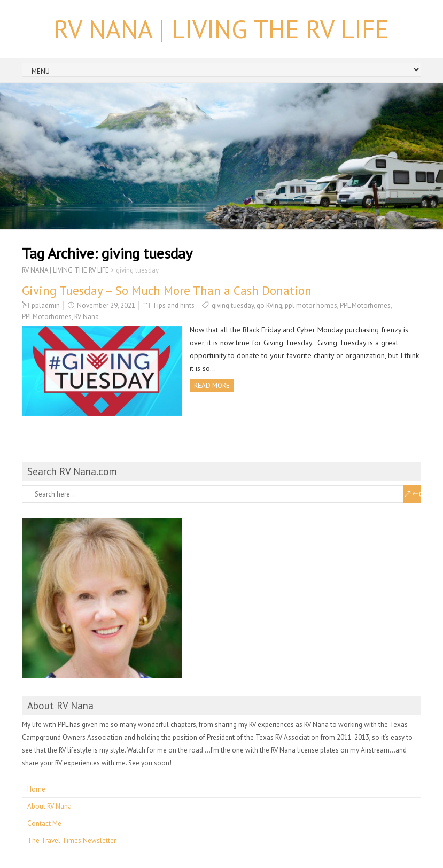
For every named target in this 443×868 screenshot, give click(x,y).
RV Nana (87, 317)
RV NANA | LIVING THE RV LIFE (221, 29)
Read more (212, 386)
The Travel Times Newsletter (72, 840)
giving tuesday (233, 305)
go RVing (269, 305)
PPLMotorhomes (47, 317)
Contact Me (44, 823)
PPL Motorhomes (365, 305)
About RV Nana (49, 806)
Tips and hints (173, 305)
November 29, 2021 (106, 305)
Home (36, 789)
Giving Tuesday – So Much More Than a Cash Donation (167, 290)
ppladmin (46, 305)
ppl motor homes (311, 305)
